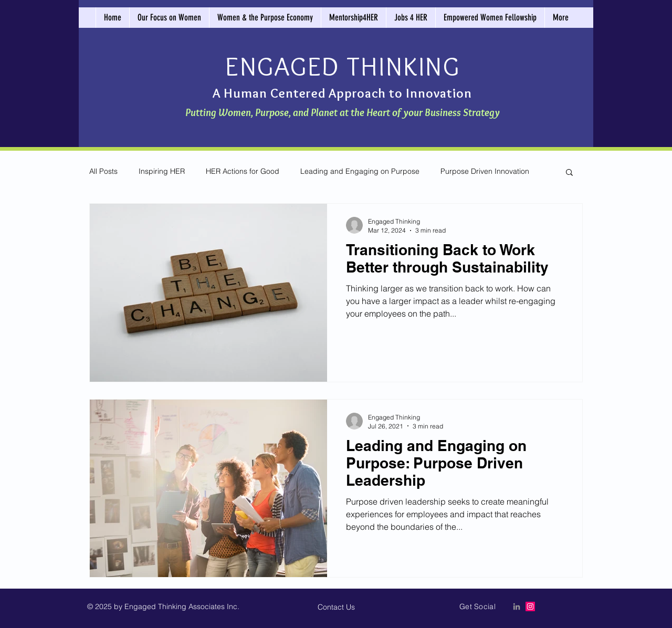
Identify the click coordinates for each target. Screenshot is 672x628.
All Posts (103, 171)
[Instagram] (530, 606)
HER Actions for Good (243, 171)
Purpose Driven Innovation (485, 171)
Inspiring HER (162, 171)
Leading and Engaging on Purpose (360, 171)
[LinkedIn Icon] (517, 606)
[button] (569, 173)
